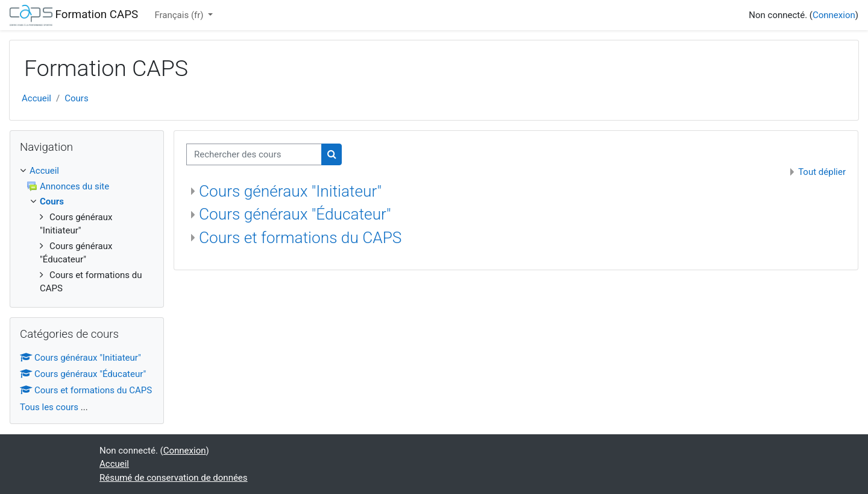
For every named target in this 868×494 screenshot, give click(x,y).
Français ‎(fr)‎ (180, 15)
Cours (76, 98)
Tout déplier (822, 172)
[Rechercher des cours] (254, 155)
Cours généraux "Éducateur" (295, 214)
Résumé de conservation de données (174, 478)
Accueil (36, 98)
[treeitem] (87, 171)
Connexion (834, 15)
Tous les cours (49, 407)
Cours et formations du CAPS (300, 238)
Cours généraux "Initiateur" (290, 191)
